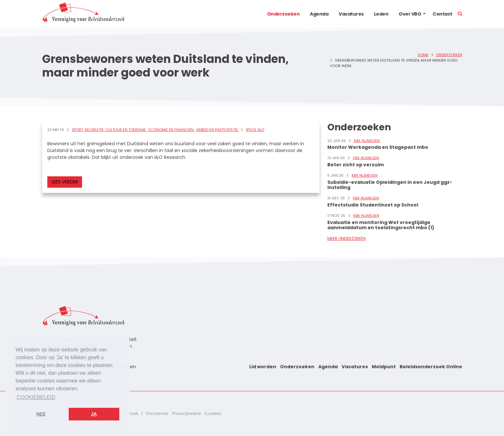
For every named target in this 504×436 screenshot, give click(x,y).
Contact (443, 14)
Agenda (319, 14)
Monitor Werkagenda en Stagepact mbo (378, 147)
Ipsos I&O (255, 130)
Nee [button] (41, 414)
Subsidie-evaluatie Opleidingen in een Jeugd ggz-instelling (390, 185)
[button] (424, 14)
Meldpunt (384, 367)
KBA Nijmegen (367, 141)
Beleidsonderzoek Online (431, 367)
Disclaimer (157, 413)
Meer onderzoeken (346, 238)
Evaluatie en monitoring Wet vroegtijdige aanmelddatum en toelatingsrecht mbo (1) (381, 225)
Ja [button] (94, 414)
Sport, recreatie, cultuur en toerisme (109, 130)
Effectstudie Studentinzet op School (373, 205)
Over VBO (410, 14)
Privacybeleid (186, 413)
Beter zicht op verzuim (356, 165)
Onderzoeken (283, 14)
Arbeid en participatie (217, 130)
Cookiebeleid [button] (36, 397)
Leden (381, 14)
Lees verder (65, 182)
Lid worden (263, 367)
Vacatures (351, 14)
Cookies (213, 413)
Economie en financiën (171, 130)
